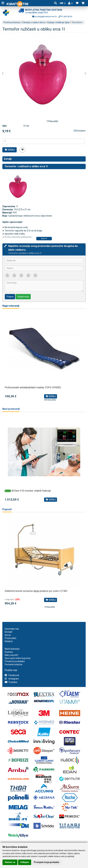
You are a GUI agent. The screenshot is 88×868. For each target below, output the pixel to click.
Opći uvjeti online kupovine (18, 658)
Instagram (12, 679)
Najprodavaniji (11, 306)
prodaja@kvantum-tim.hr (45, 17)
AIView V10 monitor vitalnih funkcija (31, 491)
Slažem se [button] (10, 862)
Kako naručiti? (12, 655)
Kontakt (8, 632)
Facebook (12, 675)
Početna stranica (12, 22)
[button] (70, 3)
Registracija (23, 297)
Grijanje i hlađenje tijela (58, 22)
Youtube (11, 682)
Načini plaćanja (12, 649)
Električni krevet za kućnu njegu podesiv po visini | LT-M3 (36, 591)
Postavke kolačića (13, 664)
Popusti (7, 509)
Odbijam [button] (25, 862)
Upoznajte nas (12, 629)
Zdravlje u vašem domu (34, 22)
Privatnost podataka (15, 661)
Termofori (76, 22)
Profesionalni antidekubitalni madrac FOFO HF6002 (33, 387)
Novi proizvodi (11, 409)
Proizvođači (10, 638)
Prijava (10, 297)
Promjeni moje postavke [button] (46, 862)
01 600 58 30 (65, 17)
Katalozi (9, 641)
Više (44, 239)
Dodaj (10, 150)
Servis (8, 635)
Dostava (9, 652)
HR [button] (63, 3)
